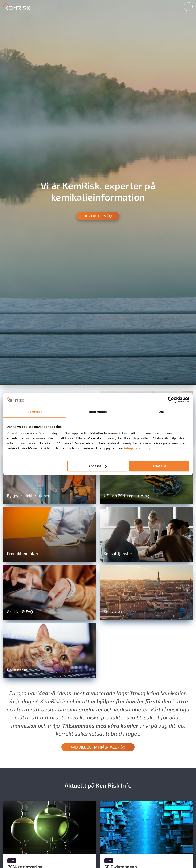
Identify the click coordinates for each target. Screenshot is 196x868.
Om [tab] (161, 412)
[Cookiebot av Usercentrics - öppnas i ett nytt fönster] (171, 400)
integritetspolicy (137, 448)
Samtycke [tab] (35, 412)
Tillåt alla (159, 466)
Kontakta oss (98, 216)
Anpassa (97, 466)
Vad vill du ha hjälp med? (98, 747)
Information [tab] (98, 412)
